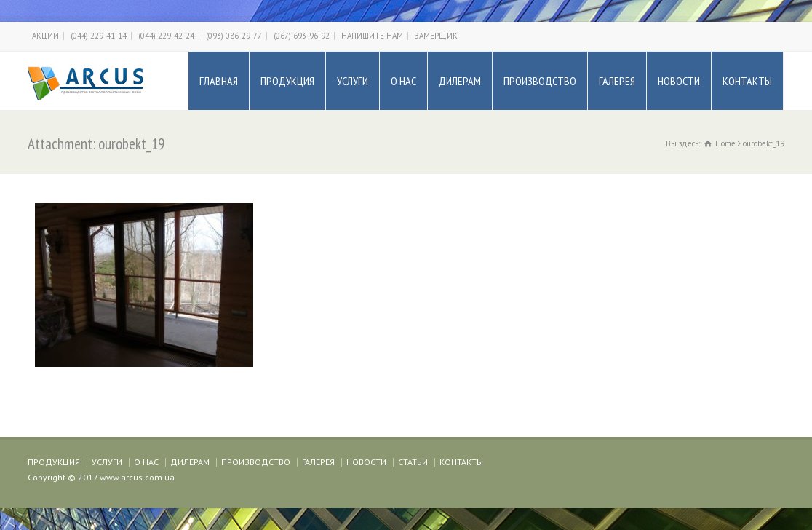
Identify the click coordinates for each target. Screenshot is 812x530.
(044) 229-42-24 (166, 36)
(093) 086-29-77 (234, 36)
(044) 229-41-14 (99, 36)
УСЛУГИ (353, 81)
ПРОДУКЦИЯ (287, 81)
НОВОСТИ (679, 81)
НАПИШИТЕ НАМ (372, 36)
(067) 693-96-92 (302, 36)
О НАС (403, 81)
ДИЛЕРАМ (460, 81)
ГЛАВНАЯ (219, 81)
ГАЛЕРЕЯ (617, 81)
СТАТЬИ (413, 462)
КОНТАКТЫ (747, 81)
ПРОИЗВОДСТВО (540, 81)
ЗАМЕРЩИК (436, 36)
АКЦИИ (45, 36)
